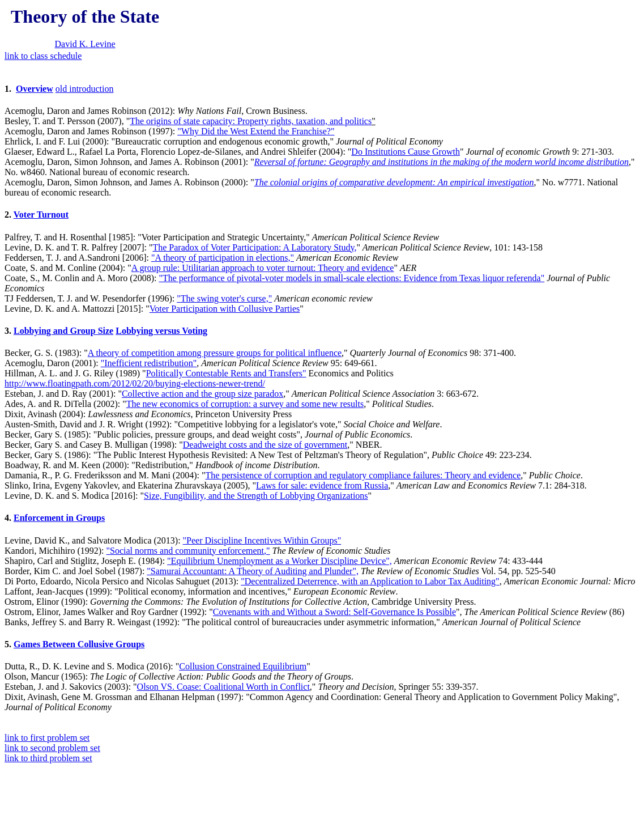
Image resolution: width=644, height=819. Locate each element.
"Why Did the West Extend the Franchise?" (256, 131)
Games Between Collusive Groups (79, 644)
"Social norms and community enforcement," (188, 551)
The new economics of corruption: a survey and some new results (245, 404)
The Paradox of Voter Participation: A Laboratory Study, (254, 247)
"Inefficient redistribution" (149, 363)
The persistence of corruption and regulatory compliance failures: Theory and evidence (363, 475)
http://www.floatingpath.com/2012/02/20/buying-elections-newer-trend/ (135, 383)
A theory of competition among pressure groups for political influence (215, 353)
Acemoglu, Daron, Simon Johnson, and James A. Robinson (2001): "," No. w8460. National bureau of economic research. (322, 177)
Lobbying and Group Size (63, 331)
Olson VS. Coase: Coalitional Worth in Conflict (223, 687)
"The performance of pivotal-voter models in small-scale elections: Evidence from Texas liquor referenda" (351, 278)
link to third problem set (48, 758)
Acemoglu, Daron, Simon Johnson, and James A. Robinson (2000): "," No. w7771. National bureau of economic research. (311, 187)
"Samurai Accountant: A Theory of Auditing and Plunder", (253, 571)
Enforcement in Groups (59, 518)
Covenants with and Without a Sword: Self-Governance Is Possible (334, 612)
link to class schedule (43, 56)
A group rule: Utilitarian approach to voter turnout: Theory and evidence (263, 268)
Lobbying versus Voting (161, 331)
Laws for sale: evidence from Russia (322, 485)
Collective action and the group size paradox (202, 394)
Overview (35, 89)
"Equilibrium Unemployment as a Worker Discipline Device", (280, 561)
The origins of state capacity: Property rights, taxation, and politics (251, 121)
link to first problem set (47, 738)
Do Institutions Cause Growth (406, 152)
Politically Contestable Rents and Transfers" (226, 373)
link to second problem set (52, 748)
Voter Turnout (41, 215)
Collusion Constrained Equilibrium (243, 666)
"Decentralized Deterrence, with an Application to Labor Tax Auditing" (370, 581)
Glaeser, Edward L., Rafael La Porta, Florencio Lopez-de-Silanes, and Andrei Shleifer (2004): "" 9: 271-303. (322, 172)
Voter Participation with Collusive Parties (225, 309)
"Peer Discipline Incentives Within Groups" (262, 540)
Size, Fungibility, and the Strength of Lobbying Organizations (256, 496)
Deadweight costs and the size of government (265, 445)
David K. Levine (85, 44)
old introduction (85, 89)
